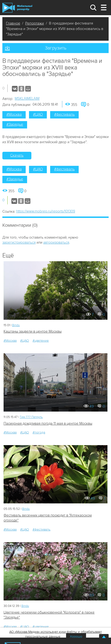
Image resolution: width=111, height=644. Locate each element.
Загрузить (56, 48)
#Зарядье (15, 124)
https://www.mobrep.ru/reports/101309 (46, 211)
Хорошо (76, 637)
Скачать (17, 155)
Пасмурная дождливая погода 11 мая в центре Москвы (48, 423)
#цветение (41, 341)
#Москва (14, 114)
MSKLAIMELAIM (27, 98)
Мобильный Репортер (17, 8)
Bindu (16, 325)
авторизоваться (56, 242)
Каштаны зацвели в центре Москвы (33, 331)
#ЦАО (38, 114)
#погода (39, 432)
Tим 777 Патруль (31, 417)
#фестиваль (64, 114)
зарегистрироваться (19, 242)
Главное (13, 23)
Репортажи (35, 23)
